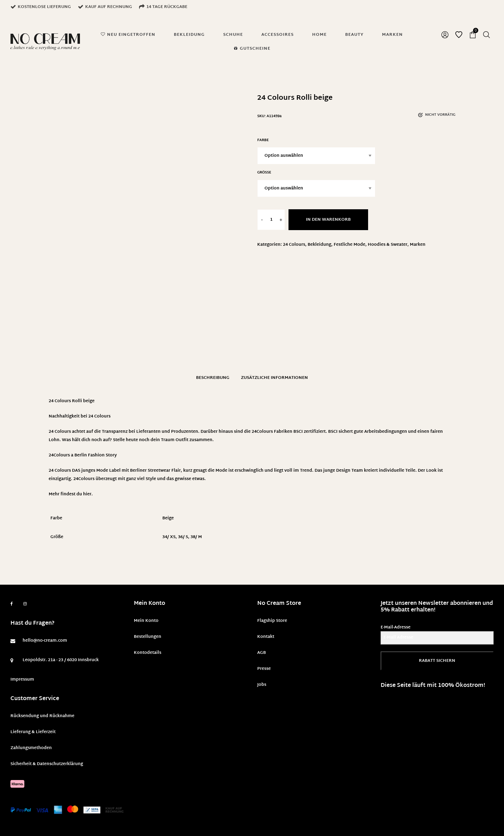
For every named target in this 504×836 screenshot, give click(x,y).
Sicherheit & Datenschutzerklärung (47, 764)
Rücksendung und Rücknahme (42, 716)
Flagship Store (272, 621)
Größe (264, 173)
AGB (262, 653)
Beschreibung (213, 378)
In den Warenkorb (328, 220)
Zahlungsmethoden (31, 748)
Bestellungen (148, 637)
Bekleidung (319, 245)
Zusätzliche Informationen (274, 378)
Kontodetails (148, 653)
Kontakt (266, 637)
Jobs (262, 685)
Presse (264, 669)
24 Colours (294, 245)
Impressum (22, 680)
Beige (168, 518)
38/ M (196, 537)
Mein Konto (146, 621)
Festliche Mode (349, 245)
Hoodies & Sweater (388, 245)
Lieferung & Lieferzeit (33, 732)
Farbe (263, 140)
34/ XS (169, 537)
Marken (418, 245)
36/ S (183, 537)
